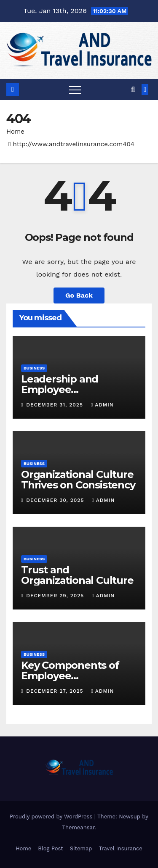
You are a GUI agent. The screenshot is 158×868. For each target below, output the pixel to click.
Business (34, 368)
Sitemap (81, 848)
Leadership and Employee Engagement (60, 389)
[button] (133, 89)
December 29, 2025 (56, 596)
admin (102, 405)
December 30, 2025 (56, 500)
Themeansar (78, 827)
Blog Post (51, 848)
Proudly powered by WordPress (52, 817)
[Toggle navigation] (75, 90)
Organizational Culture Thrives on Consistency (78, 480)
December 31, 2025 (56, 405)
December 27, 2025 (56, 691)
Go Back (79, 295)
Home (15, 132)
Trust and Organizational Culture (77, 575)
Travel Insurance (120, 848)
